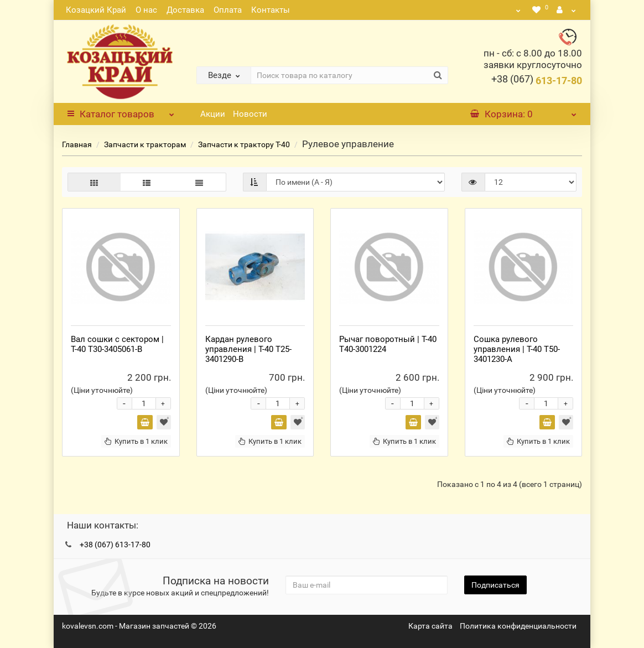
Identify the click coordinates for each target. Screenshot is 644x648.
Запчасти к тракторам (145, 144)
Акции (213, 114)
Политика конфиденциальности (518, 626)
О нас (146, 10)
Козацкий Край (96, 10)
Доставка (185, 10)
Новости (250, 114)
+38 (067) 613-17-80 (115, 545)
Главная (77, 144)
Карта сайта (430, 626)
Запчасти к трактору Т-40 (244, 144)
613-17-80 (537, 81)
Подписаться (495, 585)
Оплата (228, 10)
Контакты (271, 10)
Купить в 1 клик (136, 441)
